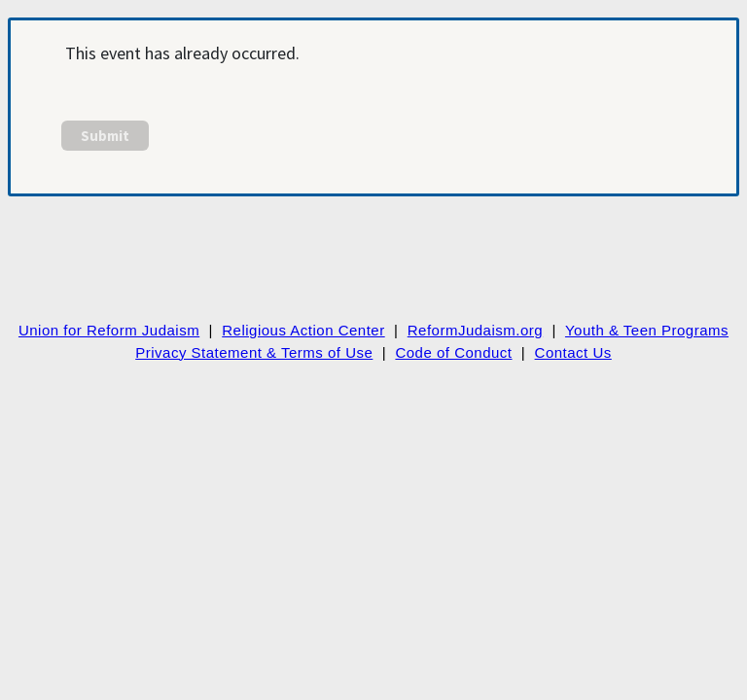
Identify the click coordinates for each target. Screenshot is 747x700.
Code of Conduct (453, 352)
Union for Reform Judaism (109, 330)
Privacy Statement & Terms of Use (254, 352)
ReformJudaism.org (475, 330)
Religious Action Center (303, 330)
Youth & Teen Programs (647, 330)
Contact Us (573, 352)
